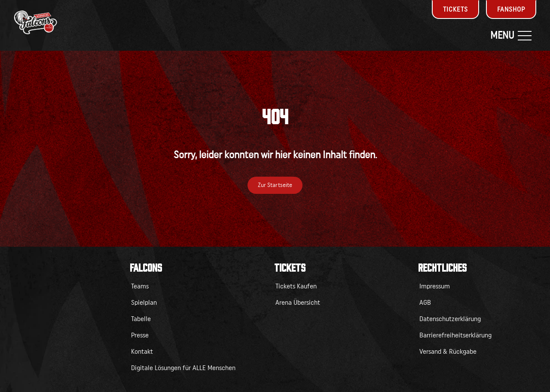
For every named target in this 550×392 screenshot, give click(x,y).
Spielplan (144, 303)
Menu (511, 36)
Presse (140, 335)
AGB (425, 303)
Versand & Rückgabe (448, 352)
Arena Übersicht (298, 303)
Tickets (455, 9)
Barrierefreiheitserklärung (455, 335)
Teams (140, 286)
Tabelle (141, 319)
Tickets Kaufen (296, 286)
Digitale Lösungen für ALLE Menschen (183, 368)
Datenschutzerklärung (450, 319)
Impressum (435, 286)
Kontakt (142, 352)
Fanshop (511, 9)
